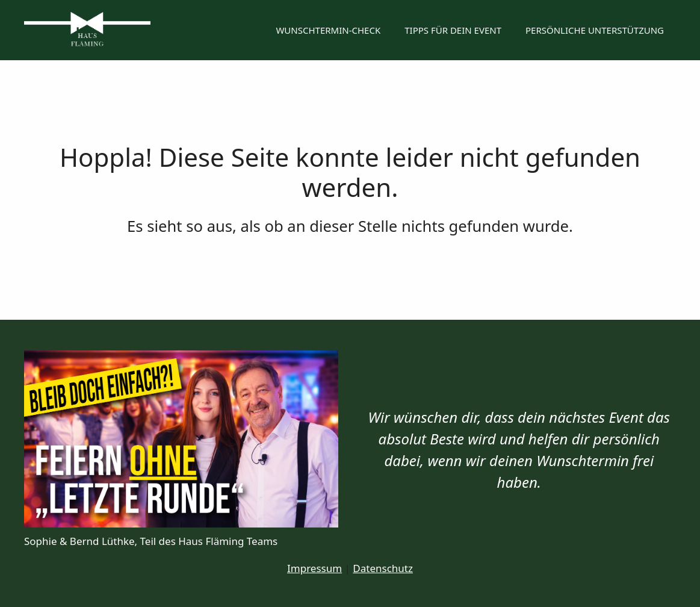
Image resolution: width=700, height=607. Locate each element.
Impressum (314, 568)
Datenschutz (383, 568)
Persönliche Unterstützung (595, 30)
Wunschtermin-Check (328, 30)
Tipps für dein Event (453, 30)
